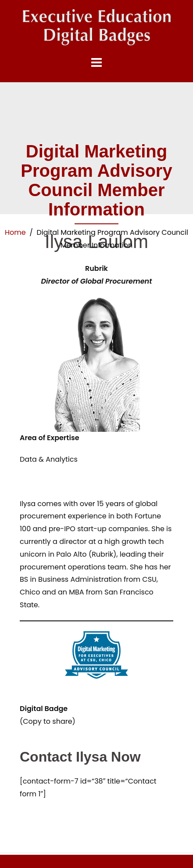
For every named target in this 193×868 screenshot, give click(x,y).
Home (15, 232)
